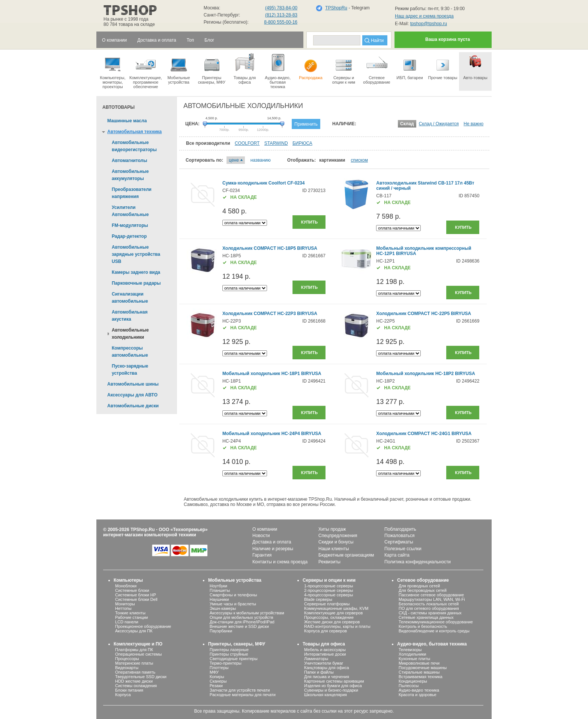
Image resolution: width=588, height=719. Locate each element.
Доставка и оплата (272, 542)
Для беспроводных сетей (423, 590)
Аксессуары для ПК (134, 631)
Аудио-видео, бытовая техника (432, 644)
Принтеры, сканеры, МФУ (237, 644)
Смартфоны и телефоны (233, 595)
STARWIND (276, 143)
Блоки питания (129, 690)
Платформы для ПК (134, 650)
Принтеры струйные (229, 654)
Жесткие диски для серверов (332, 622)
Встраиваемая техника (421, 677)
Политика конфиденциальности (418, 562)
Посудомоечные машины (423, 668)
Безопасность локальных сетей (429, 604)
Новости (261, 536)
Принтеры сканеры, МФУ (212, 68)
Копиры (217, 677)
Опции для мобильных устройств (241, 617)
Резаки (216, 686)
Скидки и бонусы (336, 542)
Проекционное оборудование (143, 626)
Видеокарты (127, 668)
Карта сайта (397, 555)
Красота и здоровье (418, 695)
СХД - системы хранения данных (430, 613)
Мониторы (125, 604)
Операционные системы (138, 654)
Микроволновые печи (419, 663)
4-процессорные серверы (328, 595)
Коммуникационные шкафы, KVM (336, 608)
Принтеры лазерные (229, 650)
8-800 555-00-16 (281, 22)
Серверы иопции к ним (344, 68)
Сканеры (218, 681)
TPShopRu (336, 8)
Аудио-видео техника (419, 690)
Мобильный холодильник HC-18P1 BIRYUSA (272, 374)
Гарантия (262, 555)
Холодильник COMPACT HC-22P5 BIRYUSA (424, 314)
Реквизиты (329, 562)
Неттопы (123, 608)
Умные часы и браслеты (233, 604)
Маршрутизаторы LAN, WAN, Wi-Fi (432, 599)
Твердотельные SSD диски (141, 677)
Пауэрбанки (221, 631)
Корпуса (123, 695)
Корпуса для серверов (325, 631)
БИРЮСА (302, 143)
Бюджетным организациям (346, 555)
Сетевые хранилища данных (426, 617)
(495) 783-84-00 (281, 8)
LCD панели (127, 622)
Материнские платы (134, 663)
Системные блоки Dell (136, 599)
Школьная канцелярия (325, 695)
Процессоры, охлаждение (329, 617)
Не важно (473, 124)
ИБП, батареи (410, 66)
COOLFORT (247, 143)
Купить (309, 222)
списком (359, 160)
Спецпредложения (338, 536)
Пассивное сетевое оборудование (431, 595)
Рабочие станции (132, 617)
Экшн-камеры (223, 608)
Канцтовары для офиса (327, 668)
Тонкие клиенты (130, 613)
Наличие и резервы (273, 549)
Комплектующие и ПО (138, 644)
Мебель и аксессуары (325, 650)
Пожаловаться (400, 536)
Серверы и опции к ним (329, 580)
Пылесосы (409, 686)
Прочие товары (443, 66)
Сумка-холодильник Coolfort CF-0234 (263, 183)
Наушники (219, 599)
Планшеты (220, 590)
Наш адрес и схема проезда (424, 16)
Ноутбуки (218, 586)
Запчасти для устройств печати (240, 690)
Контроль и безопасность (423, 626)
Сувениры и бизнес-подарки (331, 690)
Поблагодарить (400, 529)
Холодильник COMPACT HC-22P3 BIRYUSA (270, 314)
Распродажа (311, 66)
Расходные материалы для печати (243, 695)
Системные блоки (132, 590)
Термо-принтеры (226, 663)
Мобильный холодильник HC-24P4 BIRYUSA (272, 434)
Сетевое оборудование (377, 68)
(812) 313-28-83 (281, 15)
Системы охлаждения (136, 686)
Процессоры (127, 659)
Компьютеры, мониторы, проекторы (113, 71)
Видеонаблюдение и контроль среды (434, 631)
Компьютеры (128, 580)
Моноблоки (126, 586)
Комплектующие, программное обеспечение (146, 71)
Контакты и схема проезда (280, 562)
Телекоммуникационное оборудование (436, 622)
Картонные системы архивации (334, 681)
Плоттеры (219, 668)
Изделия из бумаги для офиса (333, 686)
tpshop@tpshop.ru (429, 24)
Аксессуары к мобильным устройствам (247, 613)
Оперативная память (135, 672)
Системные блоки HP (136, 595)
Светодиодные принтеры (234, 659)
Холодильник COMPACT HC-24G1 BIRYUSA (424, 434)
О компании (265, 529)
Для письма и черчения (327, 677)
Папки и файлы (319, 672)
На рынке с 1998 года (126, 19)
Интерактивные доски (325, 654)
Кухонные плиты (414, 659)
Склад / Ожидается (439, 124)
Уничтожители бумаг (324, 663)
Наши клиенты (334, 549)
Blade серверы (318, 599)
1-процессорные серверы (328, 586)
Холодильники (412, 654)
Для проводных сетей (419, 586)
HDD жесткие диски (134, 681)
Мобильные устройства (179, 68)
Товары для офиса (245, 68)
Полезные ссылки (403, 549)
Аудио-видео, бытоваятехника (278, 71)
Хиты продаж (332, 529)
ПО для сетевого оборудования (429, 608)
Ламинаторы (316, 659)
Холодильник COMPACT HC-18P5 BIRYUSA (270, 248)
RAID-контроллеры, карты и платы (337, 626)
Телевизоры (410, 650)
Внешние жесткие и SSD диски (239, 626)
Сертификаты (399, 542)
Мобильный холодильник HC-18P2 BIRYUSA (426, 374)
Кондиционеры (413, 681)
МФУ (214, 672)
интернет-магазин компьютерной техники (150, 535)
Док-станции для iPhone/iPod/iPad (242, 622)
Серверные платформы (327, 604)
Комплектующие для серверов (333, 613)
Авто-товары (475, 66)
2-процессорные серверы (328, 590)
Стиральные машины (419, 672)
